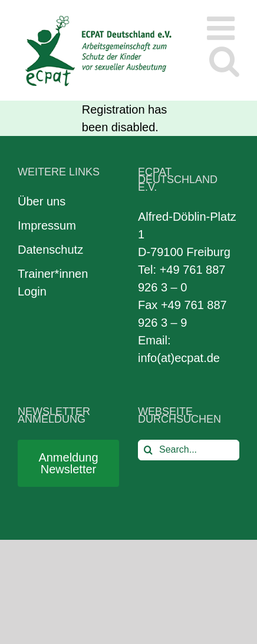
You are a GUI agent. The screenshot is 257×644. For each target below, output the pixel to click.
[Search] (148, 450)
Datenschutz (50, 250)
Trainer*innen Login (53, 283)
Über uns (42, 201)
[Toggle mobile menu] (223, 28)
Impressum (47, 225)
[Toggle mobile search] (224, 60)
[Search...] (189, 450)
